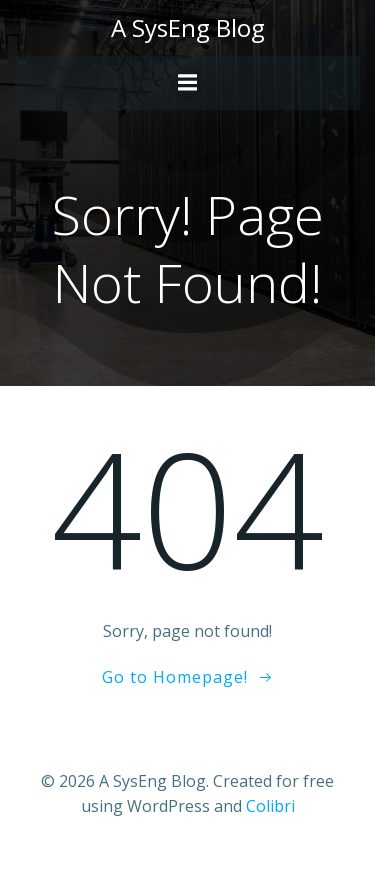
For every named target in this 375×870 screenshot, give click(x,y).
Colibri (270, 806)
